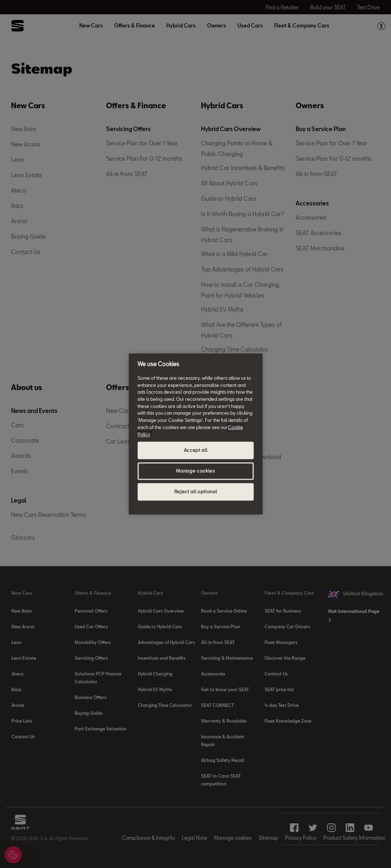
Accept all (196, 450)
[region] (195, 434)
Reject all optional (195, 492)
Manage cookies (195, 471)
